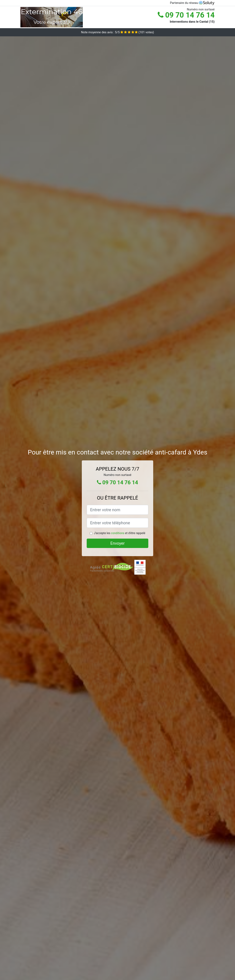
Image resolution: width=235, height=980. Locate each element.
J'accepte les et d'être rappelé (120, 533)
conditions (118, 533)
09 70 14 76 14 (186, 15)
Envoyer (117, 543)
